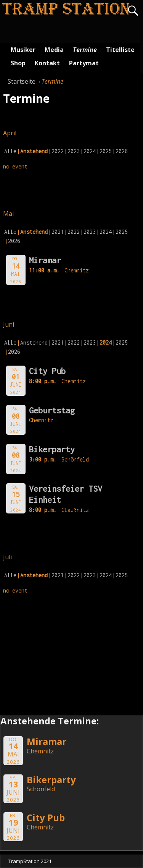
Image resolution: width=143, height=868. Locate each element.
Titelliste (120, 50)
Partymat (84, 63)
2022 (58, 151)
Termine (85, 50)
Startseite (22, 81)
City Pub (47, 371)
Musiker (23, 50)
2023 (74, 151)
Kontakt (47, 63)
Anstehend (34, 343)
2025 (106, 151)
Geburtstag (52, 410)
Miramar (45, 260)
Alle (10, 151)
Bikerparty (52, 449)
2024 (90, 151)
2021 (58, 232)
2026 (122, 151)
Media (54, 50)
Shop (18, 63)
